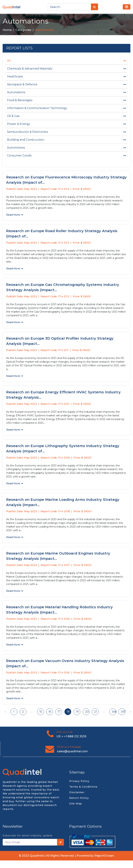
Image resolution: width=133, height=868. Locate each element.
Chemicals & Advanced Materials (66, 69)
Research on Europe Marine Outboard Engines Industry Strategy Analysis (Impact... (58, 556)
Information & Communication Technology (66, 108)
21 (96, 712)
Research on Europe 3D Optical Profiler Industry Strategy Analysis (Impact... (60, 341)
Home (7, 30)
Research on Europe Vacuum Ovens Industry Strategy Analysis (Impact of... (65, 663)
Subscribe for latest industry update (28, 836)
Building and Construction (66, 140)
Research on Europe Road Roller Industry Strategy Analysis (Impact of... (62, 234)
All (66, 61)
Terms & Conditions (83, 787)
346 (114, 712)
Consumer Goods (66, 155)
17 (59, 712)
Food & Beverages (66, 100)
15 (41, 712)
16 (50, 712)
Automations (66, 92)
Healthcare (66, 76)
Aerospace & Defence (66, 84)
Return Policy (79, 798)
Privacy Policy (79, 781)
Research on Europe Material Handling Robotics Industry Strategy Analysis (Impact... (59, 610)
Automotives (66, 148)
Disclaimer (77, 792)
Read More (15, 215)
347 (123, 712)
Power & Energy (66, 124)
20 (87, 712)
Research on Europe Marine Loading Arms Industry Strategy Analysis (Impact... (63, 502)
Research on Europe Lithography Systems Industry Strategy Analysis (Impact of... (63, 448)
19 (77, 712)
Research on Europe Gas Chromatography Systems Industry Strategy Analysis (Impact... (63, 287)
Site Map (76, 804)
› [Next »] (130, 712)
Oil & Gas (66, 116)
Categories (23, 30)
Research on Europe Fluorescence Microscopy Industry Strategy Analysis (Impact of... (66, 180)
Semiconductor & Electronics (66, 132)
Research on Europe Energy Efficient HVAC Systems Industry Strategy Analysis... (63, 395)
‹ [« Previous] (5, 712)
